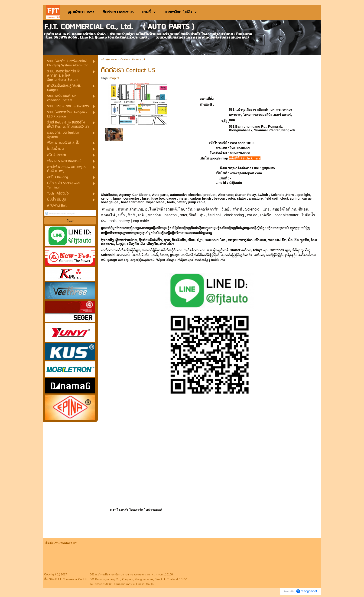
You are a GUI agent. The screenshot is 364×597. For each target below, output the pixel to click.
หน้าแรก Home (109, 60)
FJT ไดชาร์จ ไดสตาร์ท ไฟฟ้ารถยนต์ (136, 510)
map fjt (114, 78)
